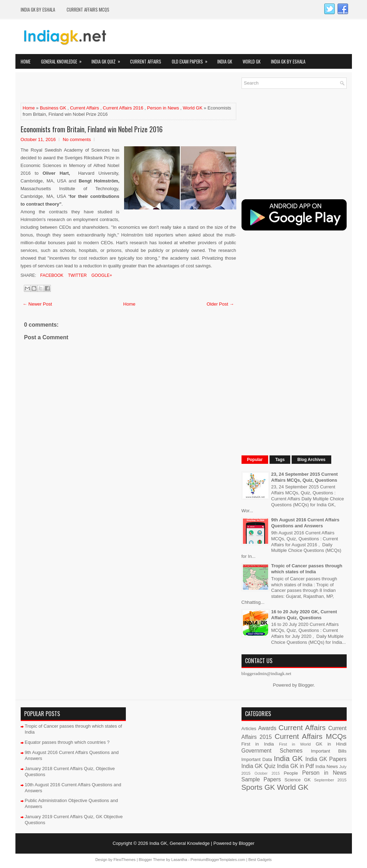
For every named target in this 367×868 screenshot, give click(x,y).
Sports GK (258, 787)
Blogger (306, 685)
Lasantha (179, 860)
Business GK (53, 108)
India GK (225, 61)
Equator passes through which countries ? (67, 742)
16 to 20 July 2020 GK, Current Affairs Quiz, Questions (304, 615)
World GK (252, 61)
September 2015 (330, 780)
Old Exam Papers (192, 59)
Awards (267, 728)
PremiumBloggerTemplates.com (218, 860)
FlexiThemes (125, 860)
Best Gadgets (260, 860)
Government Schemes (272, 751)
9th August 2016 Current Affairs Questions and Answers (305, 523)
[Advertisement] (103, 88)
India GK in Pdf (295, 766)
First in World (295, 744)
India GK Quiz (108, 59)
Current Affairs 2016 (123, 108)
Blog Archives (311, 460)
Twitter (77, 275)
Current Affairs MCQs (88, 9)
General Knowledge (64, 59)
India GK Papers (326, 759)
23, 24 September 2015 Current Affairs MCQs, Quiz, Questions (305, 477)
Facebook (51, 275)
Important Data (257, 759)
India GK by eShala (38, 9)
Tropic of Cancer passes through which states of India (307, 569)
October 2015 (267, 773)
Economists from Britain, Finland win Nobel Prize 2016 (92, 129)
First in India (258, 744)
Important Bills (329, 751)
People (291, 773)
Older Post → (220, 304)
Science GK (298, 780)
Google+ (101, 275)
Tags (280, 460)
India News (327, 766)
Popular (255, 460)
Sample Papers (261, 779)
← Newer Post (38, 304)
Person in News (163, 108)
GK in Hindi (331, 744)
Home (26, 61)
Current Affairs (146, 61)
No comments (77, 139)
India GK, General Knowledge (179, 843)
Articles (249, 729)
